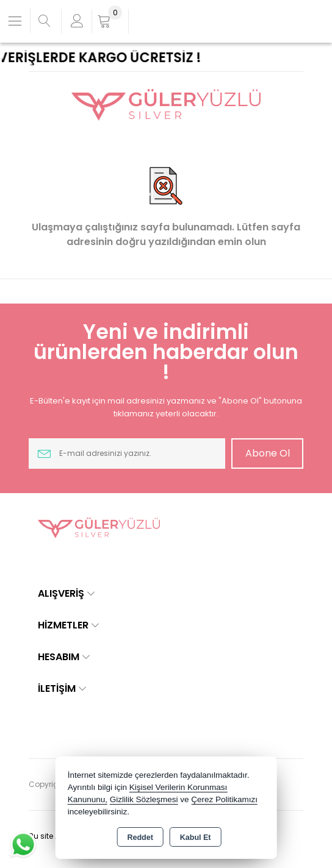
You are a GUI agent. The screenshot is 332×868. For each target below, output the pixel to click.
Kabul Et (196, 838)
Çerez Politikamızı (224, 799)
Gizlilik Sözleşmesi (144, 799)
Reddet (140, 838)
